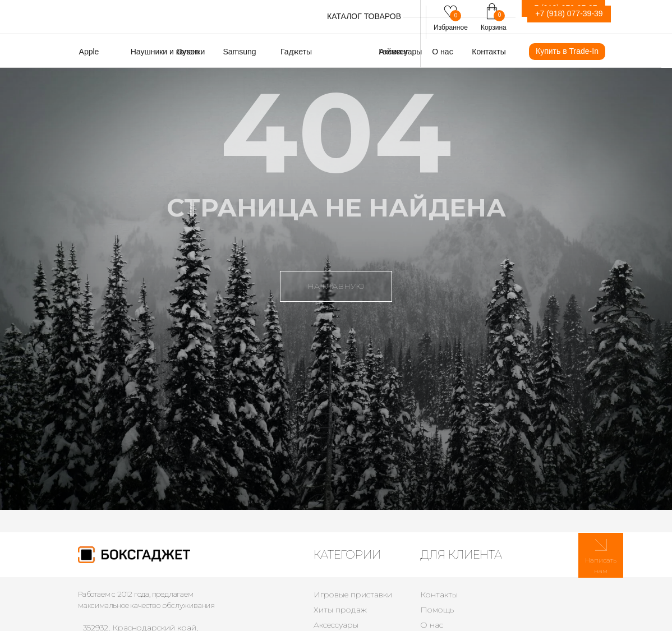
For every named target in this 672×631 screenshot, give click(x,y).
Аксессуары (336, 625)
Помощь (437, 610)
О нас (432, 625)
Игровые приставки (353, 595)
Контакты (439, 595)
